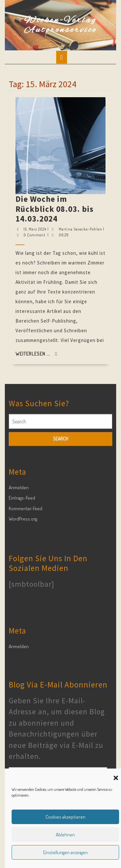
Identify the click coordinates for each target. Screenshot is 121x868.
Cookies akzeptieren (66, 817)
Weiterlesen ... (55, 208)
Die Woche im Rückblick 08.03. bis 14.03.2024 (59, 176)
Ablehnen (65, 835)
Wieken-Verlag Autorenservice (60, 25)
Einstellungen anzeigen (66, 852)
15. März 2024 (55, 181)
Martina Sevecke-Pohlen (65, 181)
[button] (116, 777)
